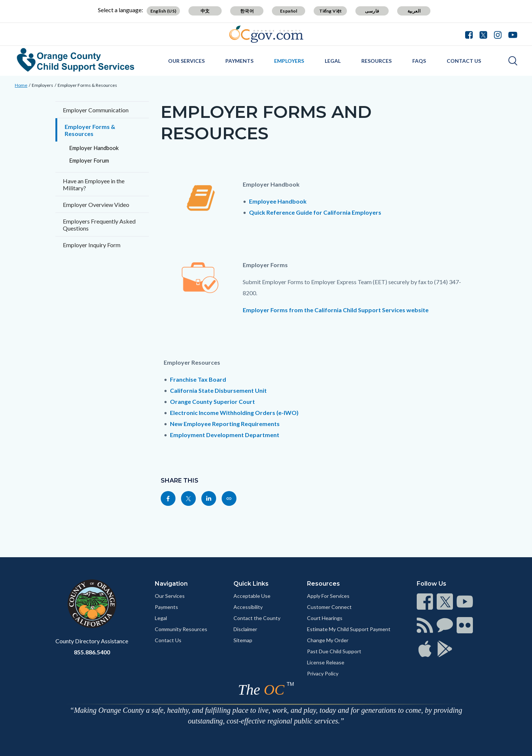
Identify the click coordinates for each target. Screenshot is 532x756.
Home (21, 85)
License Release (326, 662)
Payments (239, 61)
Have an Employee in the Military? (94, 184)
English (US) (163, 11)
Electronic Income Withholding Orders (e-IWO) (234, 413)
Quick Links (251, 584)
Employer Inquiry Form (92, 245)
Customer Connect (329, 607)
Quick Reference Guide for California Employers (315, 212)
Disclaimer (245, 629)
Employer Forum (89, 160)
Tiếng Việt (331, 11)
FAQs (419, 61)
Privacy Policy (323, 673)
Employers (289, 61)
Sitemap (243, 640)
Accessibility (248, 607)
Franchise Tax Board (198, 379)
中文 (205, 11)
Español (289, 11)
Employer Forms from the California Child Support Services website (336, 310)
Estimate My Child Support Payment (349, 629)
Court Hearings (325, 618)
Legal (333, 61)
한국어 (247, 11)
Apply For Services (328, 596)
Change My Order (328, 640)
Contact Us (464, 61)
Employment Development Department (225, 435)
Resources (376, 61)
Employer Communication (96, 110)
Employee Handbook (278, 201)
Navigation (171, 584)
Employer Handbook (94, 148)
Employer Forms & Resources (87, 85)
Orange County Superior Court (212, 401)
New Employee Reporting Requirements (225, 424)
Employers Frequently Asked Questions (99, 225)
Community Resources (181, 629)
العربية (414, 11)
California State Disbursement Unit (218, 390)
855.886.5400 (92, 652)
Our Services (186, 61)
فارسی (372, 11)
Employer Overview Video (96, 205)
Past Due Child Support (334, 651)
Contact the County (257, 618)
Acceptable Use (252, 596)
